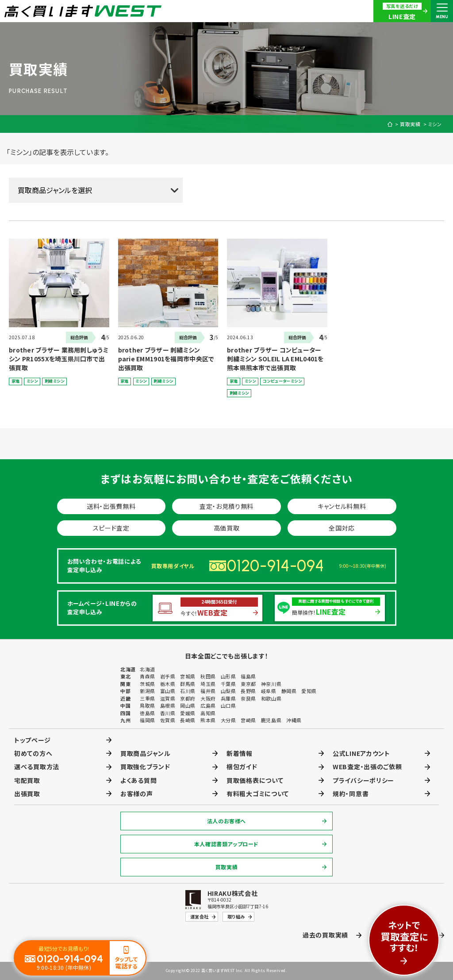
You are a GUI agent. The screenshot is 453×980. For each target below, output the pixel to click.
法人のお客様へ (226, 821)
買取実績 (410, 124)
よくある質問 (138, 780)
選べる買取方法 (37, 767)
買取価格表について (255, 780)
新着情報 (240, 753)
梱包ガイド (242, 767)
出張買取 (27, 794)
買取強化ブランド (145, 767)
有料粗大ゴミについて (258, 794)
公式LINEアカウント (361, 753)
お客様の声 (137, 794)
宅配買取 (27, 780)
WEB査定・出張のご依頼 (367, 767)
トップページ (32, 740)
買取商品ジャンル (146, 753)
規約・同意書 (351, 794)
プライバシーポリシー (363, 780)
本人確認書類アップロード (226, 844)
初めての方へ (33, 753)
